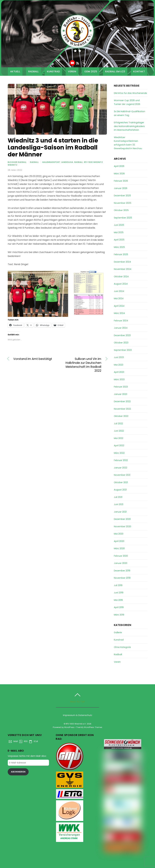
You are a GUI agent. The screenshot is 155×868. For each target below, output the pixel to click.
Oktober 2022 (121, 416)
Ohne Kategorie (122, 647)
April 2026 (119, 166)
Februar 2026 (121, 181)
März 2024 (119, 313)
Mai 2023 (119, 365)
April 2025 (119, 240)
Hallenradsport (51, 162)
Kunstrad (53, 71)
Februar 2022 (121, 460)
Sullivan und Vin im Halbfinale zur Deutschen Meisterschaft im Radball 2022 (81, 365)
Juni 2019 (119, 593)
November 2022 (122, 409)
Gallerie (118, 632)
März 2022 (119, 453)
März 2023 (119, 379)
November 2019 (122, 578)
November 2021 (122, 475)
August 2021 (120, 490)
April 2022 (119, 446)
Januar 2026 (121, 188)
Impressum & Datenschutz (78, 715)
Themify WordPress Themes (89, 727)
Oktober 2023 (121, 343)
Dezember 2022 (122, 401)
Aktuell (15, 71)
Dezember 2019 (122, 571)
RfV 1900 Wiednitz (93, 162)
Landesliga (67, 162)
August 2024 (121, 284)
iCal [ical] (33, 741)
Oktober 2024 (121, 276)
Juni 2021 (119, 504)
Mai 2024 (119, 298)
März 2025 (119, 247)
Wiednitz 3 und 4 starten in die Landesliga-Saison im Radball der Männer (53, 147)
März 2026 (119, 174)
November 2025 (123, 203)
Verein (72, 71)
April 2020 (119, 541)
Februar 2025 (121, 254)
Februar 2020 (121, 556)
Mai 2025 (119, 232)
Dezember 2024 (122, 262)
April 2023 (119, 372)
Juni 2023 (119, 357)
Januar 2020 (121, 563)
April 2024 (119, 306)
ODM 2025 (91, 71)
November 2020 (122, 526)
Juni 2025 (119, 225)
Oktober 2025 (121, 210)
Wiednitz (12, 165)
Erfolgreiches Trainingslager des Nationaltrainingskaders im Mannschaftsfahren (129, 126)
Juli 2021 (118, 497)
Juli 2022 (118, 424)
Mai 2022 (119, 438)
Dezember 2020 (122, 519)
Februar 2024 (121, 321)
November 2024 (123, 269)
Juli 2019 (118, 585)
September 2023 (123, 350)
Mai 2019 (118, 600)
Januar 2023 (120, 394)
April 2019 (119, 607)
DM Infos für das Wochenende (130, 93)
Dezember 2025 (122, 196)
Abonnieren (18, 772)
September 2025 (123, 218)
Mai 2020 (119, 534)
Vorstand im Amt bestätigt (33, 359)
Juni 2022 (119, 431)
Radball (34, 71)
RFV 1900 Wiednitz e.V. (76, 724)
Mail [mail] (13, 741)
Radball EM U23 (115, 71)
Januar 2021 (120, 512)
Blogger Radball (17, 162)
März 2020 (119, 548)
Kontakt (139, 71)
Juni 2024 (119, 291)
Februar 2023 (121, 387)
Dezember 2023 (122, 335)
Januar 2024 (121, 328)
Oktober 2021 (121, 482)
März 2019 (119, 615)
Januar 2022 (120, 468)
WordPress (69, 727)
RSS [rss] (23, 741)
